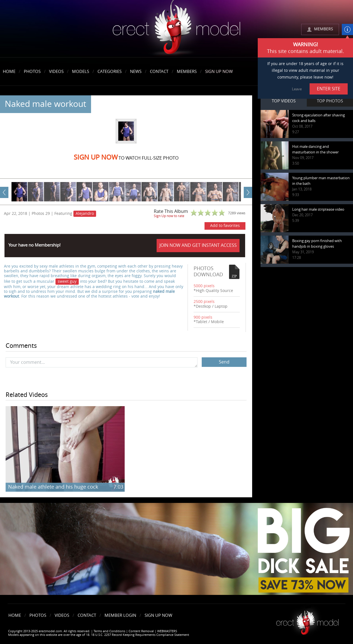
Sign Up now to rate (169, 216)
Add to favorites (225, 226)
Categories (110, 72)
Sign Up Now (219, 72)
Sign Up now (96, 157)
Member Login (120, 615)
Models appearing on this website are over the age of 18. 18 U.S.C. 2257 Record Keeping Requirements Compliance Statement (99, 635)
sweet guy (67, 281)
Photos (32, 72)
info (347, 29)
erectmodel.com (176, 29)
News (136, 72)
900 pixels (203, 317)
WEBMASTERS (167, 631)
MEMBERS (324, 29)
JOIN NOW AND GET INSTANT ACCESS (198, 245)
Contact (159, 72)
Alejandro (85, 214)
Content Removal (141, 631)
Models (81, 72)
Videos (56, 72)
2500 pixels (204, 302)
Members (187, 72)
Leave (297, 89)
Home (9, 72)
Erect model (307, 621)
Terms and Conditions (109, 631)
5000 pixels (204, 286)
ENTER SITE (329, 89)
